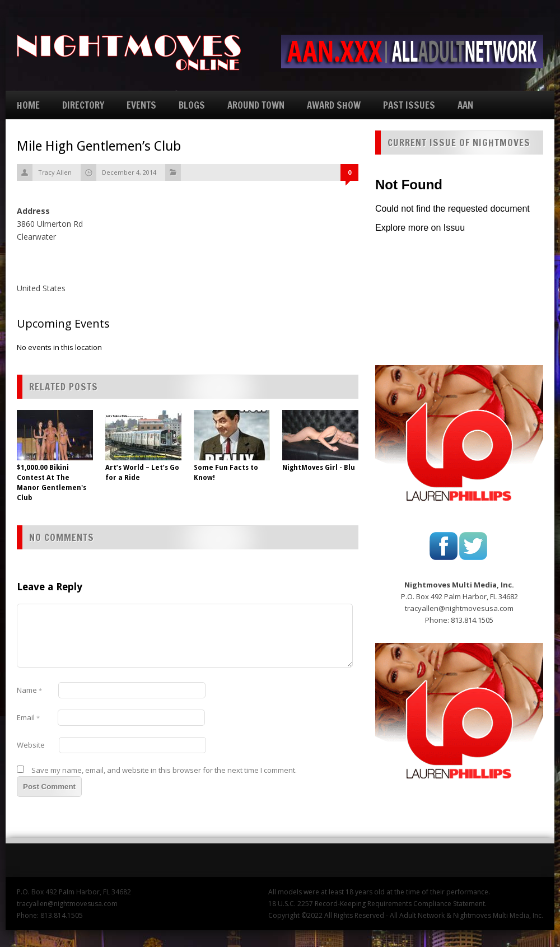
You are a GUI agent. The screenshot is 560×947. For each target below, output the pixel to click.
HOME (28, 105)
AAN (465, 105)
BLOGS (192, 105)
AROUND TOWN (256, 105)
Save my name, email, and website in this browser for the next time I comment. (164, 770)
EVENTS (141, 105)
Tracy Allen (55, 172)
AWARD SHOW (334, 105)
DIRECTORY (83, 105)
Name (29, 690)
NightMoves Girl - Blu (319, 468)
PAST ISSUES (409, 105)
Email (28, 717)
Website (31, 745)
